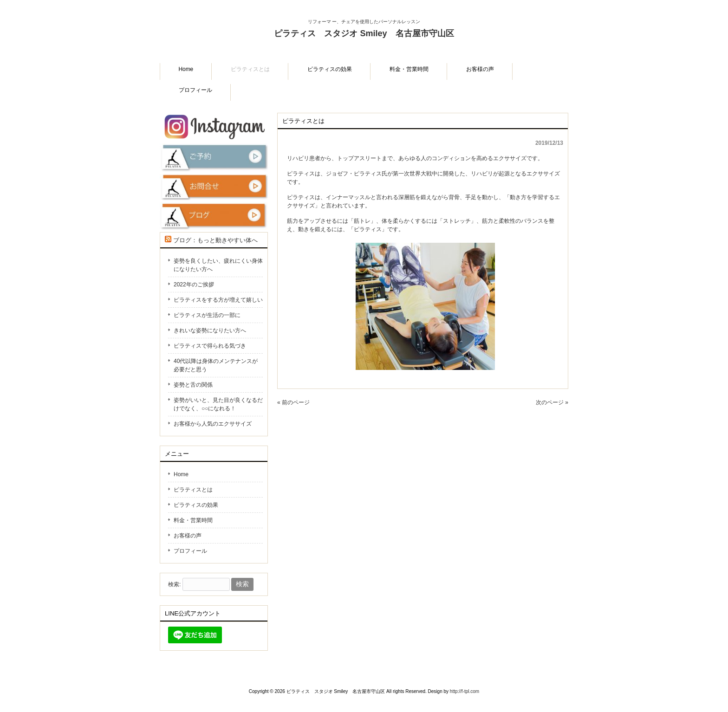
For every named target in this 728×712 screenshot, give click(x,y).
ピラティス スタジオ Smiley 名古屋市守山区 (364, 40)
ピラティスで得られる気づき (210, 346)
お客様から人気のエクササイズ (213, 424)
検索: (174, 584)
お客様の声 (188, 536)
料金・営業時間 (193, 520)
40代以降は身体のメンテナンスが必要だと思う (216, 365)
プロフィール (190, 551)
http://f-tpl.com (465, 691)
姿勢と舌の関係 (193, 385)
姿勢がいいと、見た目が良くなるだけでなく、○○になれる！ (218, 404)
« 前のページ (293, 402)
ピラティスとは (193, 490)
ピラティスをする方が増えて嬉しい (218, 300)
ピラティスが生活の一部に (207, 315)
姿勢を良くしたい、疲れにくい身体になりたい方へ (218, 265)
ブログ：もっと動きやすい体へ (215, 240)
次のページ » (552, 402)
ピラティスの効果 (196, 505)
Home (181, 474)
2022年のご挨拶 (194, 285)
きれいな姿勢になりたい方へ (210, 330)
